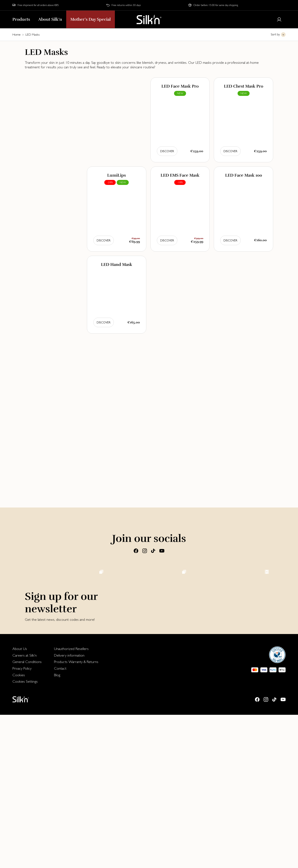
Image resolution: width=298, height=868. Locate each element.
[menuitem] (27, 802)
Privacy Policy (22, 822)
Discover (167, 151)
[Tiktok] (153, 550)
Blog (57, 828)
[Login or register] (279, 19)
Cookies (19, 828)
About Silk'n (50, 19)
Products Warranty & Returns (76, 815)
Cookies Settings (25, 835)
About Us (20, 802)
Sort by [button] (275, 34)
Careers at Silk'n (25, 808)
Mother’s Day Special (91, 19)
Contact (60, 822)
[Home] (149, 19)
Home (16, 34)
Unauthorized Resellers (71, 802)
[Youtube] (162, 550)
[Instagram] (145, 550)
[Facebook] (136, 550)
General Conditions (27, 815)
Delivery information (69, 808)
